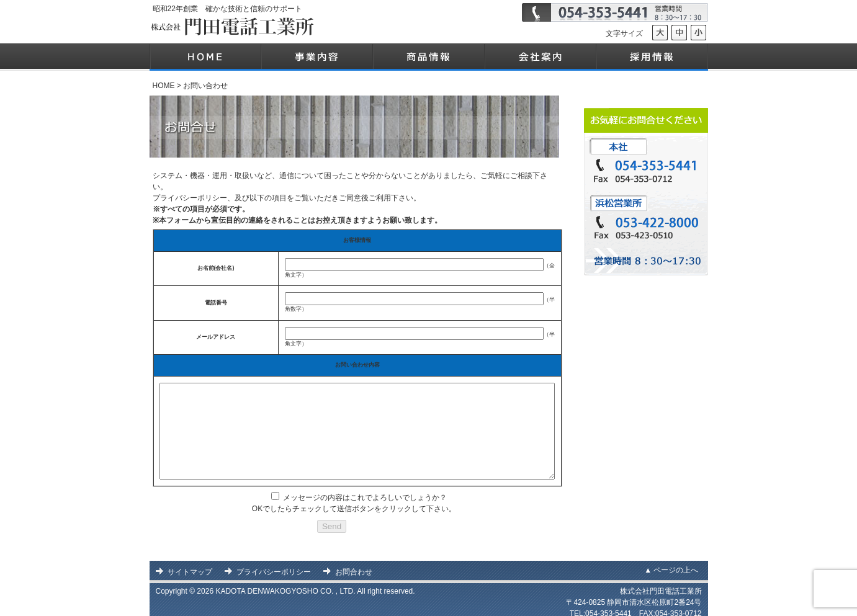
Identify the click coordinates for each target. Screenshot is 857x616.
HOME (164, 86)
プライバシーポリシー (274, 565)
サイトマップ (190, 565)
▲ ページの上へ (671, 563)
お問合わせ (354, 565)
